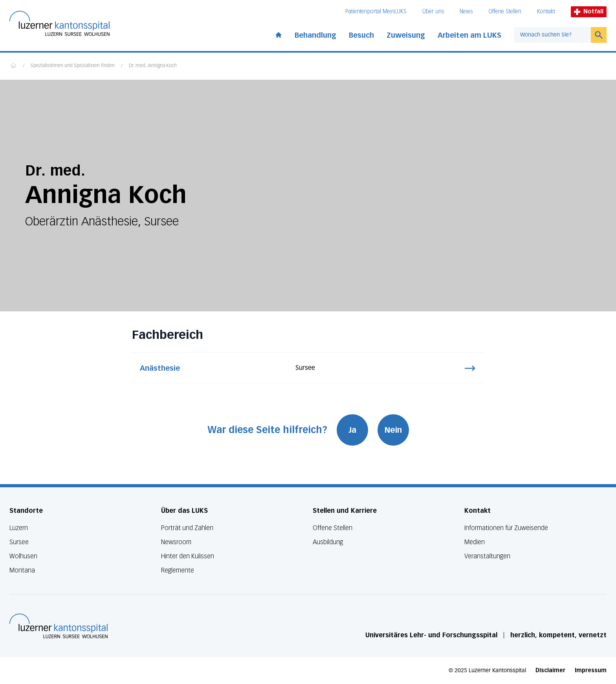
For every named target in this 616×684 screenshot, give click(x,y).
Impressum (591, 670)
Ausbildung (328, 542)
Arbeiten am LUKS (469, 35)
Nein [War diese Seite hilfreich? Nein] (393, 430)
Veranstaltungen (487, 556)
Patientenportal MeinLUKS (376, 12)
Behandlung (315, 35)
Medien (475, 542)
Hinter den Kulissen (188, 556)
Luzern (19, 528)
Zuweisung (406, 35)
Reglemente (178, 570)
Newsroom (176, 542)
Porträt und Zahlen (187, 528)
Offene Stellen (505, 12)
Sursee (19, 542)
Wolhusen (23, 556)
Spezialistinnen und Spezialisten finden (73, 66)
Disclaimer (550, 670)
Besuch (361, 35)
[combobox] (552, 35)
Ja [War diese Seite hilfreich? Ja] (352, 430)
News (466, 12)
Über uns (433, 12)
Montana (22, 570)
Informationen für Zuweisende (506, 528)
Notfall (589, 12)
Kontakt (546, 12)
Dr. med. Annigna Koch (153, 66)
